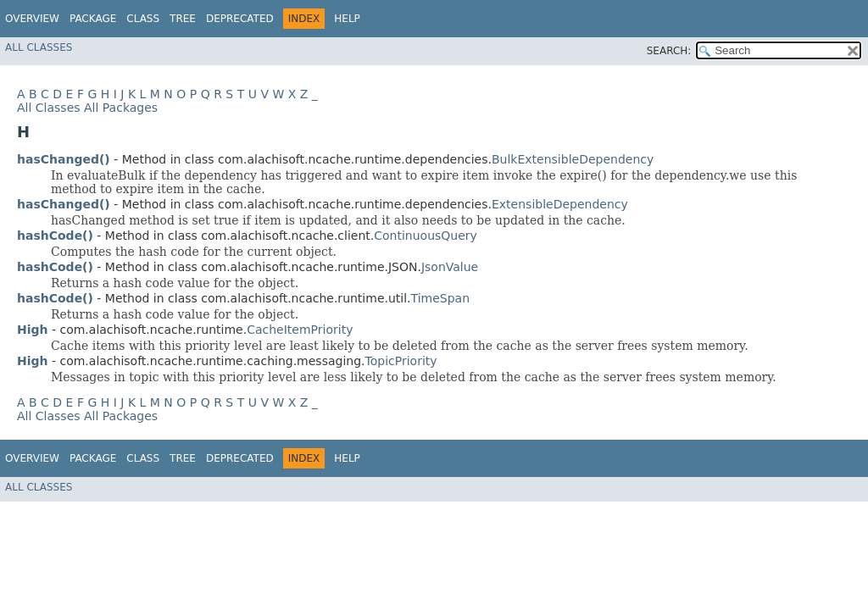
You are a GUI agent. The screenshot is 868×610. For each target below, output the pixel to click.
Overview (32, 19)
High (33, 330)
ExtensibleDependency (560, 204)
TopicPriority (401, 361)
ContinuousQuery (426, 236)
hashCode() (55, 236)
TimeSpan (441, 298)
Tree (183, 19)
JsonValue (450, 267)
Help (347, 19)
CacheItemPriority (300, 330)
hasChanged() (64, 159)
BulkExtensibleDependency (573, 159)
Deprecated (240, 19)
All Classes (39, 47)
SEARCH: (669, 51)
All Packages (121, 108)
